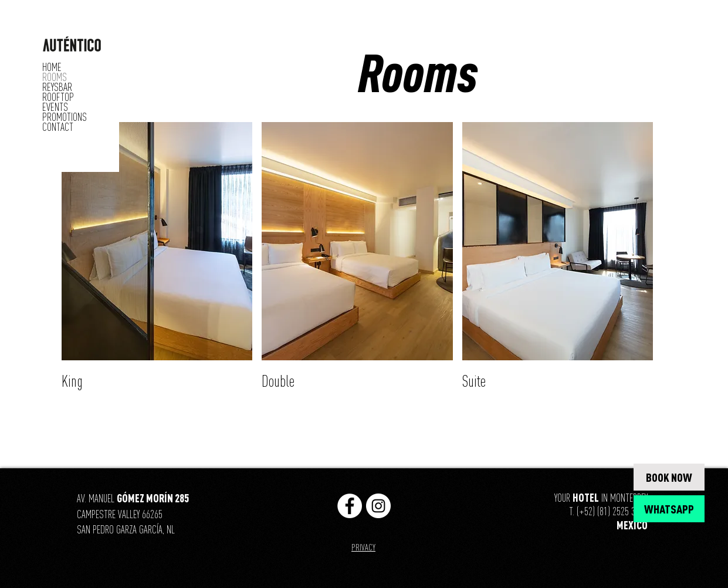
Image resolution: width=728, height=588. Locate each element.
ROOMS (55, 77)
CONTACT (58, 127)
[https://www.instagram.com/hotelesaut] (378, 506)
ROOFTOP (58, 97)
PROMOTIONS (65, 117)
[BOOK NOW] (669, 477)
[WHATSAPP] (669, 509)
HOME (52, 67)
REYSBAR (57, 87)
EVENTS (55, 107)
